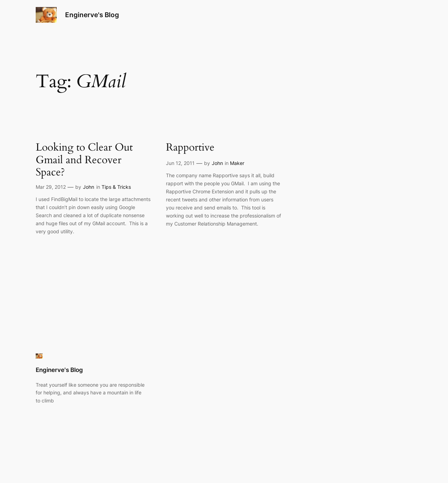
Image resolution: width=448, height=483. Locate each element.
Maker (237, 163)
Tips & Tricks (116, 187)
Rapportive (190, 148)
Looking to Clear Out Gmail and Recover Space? (84, 160)
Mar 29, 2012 (51, 187)
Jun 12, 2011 (180, 163)
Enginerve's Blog (92, 15)
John (89, 187)
